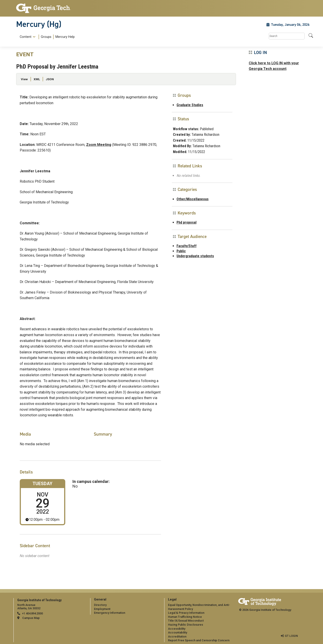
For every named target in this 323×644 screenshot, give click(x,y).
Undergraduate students (195, 256)
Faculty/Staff (187, 246)
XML (37, 79)
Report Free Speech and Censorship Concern (199, 640)
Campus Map (31, 618)
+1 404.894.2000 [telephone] (32, 613)
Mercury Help (65, 37)
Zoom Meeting (99, 145)
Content (26, 37)
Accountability (178, 632)
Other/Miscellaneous (193, 199)
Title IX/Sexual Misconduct (186, 621)
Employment (102, 609)
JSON (50, 79)
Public (181, 251)
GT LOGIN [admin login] (291, 636)
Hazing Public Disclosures (186, 625)
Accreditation (177, 636)
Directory (100, 605)
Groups (46, 37)
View (24, 79)
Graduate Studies (190, 105)
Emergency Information (110, 613)
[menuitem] (46, 37)
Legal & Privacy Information (186, 613)
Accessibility (177, 629)
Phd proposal (187, 222)
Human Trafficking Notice (185, 617)
